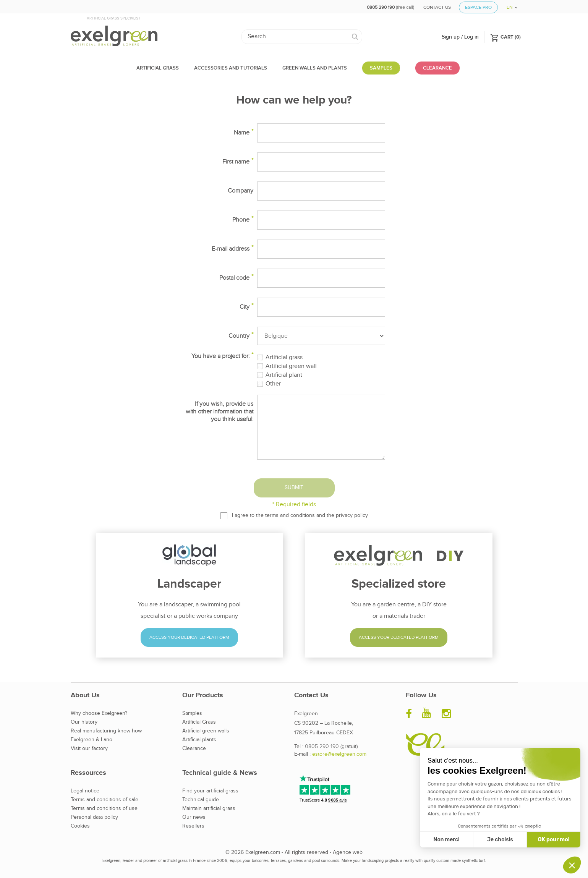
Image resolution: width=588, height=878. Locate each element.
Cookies (80, 826)
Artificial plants (199, 740)
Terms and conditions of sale (104, 800)
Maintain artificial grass (209, 808)
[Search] (302, 37)
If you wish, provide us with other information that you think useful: (219, 412)
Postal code (234, 278)
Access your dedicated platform (189, 637)
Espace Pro (478, 7)
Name (242, 133)
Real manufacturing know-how (106, 731)
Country (239, 336)
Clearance (194, 748)
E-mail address (231, 249)
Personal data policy (94, 817)
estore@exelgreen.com (339, 754)
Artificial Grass (199, 722)
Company (241, 191)
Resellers (193, 826)
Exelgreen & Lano (92, 740)
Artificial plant (284, 375)
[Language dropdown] (509, 5)
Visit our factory (89, 748)
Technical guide (201, 800)
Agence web (348, 852)
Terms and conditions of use (104, 808)
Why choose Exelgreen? (99, 713)
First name (236, 162)
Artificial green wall (291, 366)
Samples (192, 713)
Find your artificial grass (210, 791)
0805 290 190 (322, 747)
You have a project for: (220, 356)
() (505, 37)
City (245, 307)
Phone (241, 220)
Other (273, 384)
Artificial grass (284, 358)
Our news (194, 817)
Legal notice (85, 791)
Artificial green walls (206, 731)
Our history (84, 722)
